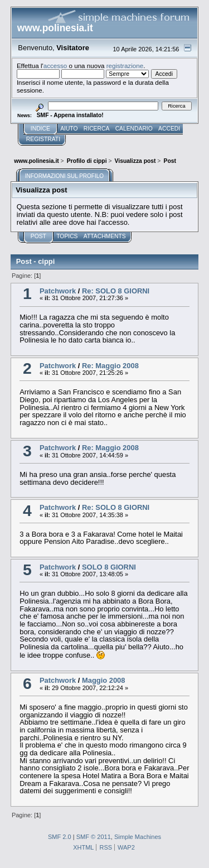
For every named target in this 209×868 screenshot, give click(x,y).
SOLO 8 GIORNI (109, 567)
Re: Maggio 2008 (110, 366)
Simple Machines (138, 837)
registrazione (125, 66)
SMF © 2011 (94, 837)
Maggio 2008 (103, 680)
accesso (55, 66)
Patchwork (58, 291)
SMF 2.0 (60, 837)
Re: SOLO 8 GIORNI (116, 291)
